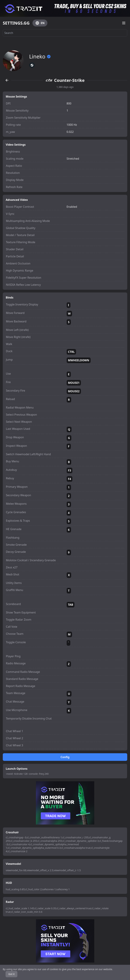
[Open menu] (124, 23)
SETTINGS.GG (16, 23)
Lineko (40, 57)
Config (65, 757)
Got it (11, 974)
